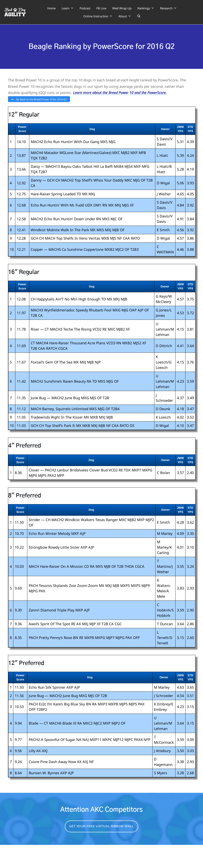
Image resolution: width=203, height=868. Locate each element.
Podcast (85, 8)
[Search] (139, 16)
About (125, 16)
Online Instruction (98, 16)
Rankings (146, 8)
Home (51, 8)
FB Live (101, 8)
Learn (68, 8)
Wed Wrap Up (122, 8)
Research (168, 8)
